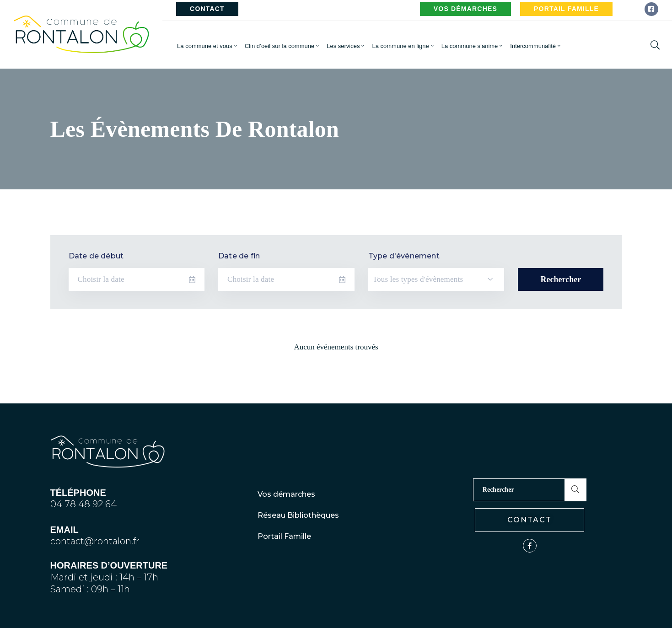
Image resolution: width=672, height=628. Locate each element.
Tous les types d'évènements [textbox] (418, 279)
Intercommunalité (536, 46)
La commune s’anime (473, 46)
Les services (346, 46)
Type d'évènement (404, 256)
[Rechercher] (519, 490)
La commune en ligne (403, 46)
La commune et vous (208, 46)
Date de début (96, 256)
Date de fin (239, 256)
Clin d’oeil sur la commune (282, 46)
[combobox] (436, 279)
